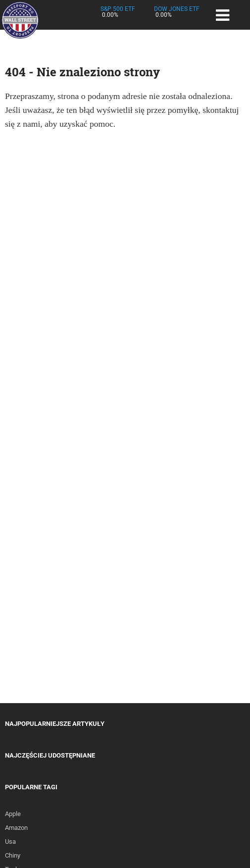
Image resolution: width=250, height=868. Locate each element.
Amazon (16, 828)
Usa (10, 842)
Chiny (13, 855)
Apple (13, 814)
